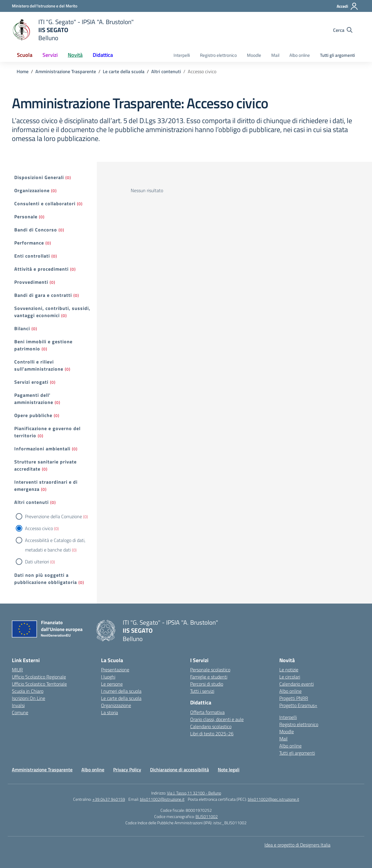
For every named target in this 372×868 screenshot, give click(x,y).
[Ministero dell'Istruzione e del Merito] (45, 6)
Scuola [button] (25, 55)
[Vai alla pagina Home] (23, 71)
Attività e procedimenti (41, 269)
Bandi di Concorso (36, 230)
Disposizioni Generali (39, 177)
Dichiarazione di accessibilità (179, 770)
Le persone (112, 684)
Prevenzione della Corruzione (53, 516)
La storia (109, 712)
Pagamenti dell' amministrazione (34, 399)
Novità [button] (75, 55)
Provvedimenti (31, 282)
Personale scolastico (210, 670)
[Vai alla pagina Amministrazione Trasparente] (66, 71)
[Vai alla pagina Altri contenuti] (166, 71)
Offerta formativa (207, 712)
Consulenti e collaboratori (45, 203)
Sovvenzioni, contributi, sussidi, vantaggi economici (52, 312)
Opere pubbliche (33, 415)
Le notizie (289, 670)
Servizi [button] (50, 55)
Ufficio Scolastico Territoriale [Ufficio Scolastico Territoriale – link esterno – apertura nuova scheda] (39, 684)
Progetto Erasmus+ (298, 705)
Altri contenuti (31, 502)
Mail (275, 55)
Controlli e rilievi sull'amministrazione (39, 365)
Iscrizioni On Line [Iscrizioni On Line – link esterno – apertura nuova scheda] (29, 698)
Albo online (300, 55)
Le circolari (290, 677)
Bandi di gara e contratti (43, 295)
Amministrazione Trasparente (42, 770)
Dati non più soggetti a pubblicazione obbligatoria (46, 579)
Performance (29, 243)
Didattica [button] (103, 55)
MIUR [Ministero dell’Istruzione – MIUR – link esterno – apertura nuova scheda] (17, 670)
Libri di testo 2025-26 (212, 734)
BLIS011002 (207, 816)
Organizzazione (32, 190)
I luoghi (108, 677)
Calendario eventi (297, 684)
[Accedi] (347, 6)
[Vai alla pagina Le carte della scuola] (124, 71)
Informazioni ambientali (42, 449)
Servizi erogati (31, 382)
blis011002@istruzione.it (162, 799)
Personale (26, 217)
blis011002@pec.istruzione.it (274, 799)
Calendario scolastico (211, 726)
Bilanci (22, 328)
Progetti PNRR (294, 698)
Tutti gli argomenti (338, 55)
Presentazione (115, 670)
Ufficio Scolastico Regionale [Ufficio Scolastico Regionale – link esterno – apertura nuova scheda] (39, 677)
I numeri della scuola (121, 691)
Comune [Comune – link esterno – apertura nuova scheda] (20, 712)
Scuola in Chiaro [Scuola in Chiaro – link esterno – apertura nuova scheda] (28, 691)
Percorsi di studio (207, 684)
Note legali (229, 770)
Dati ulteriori (37, 562)
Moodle (254, 55)
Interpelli (182, 55)
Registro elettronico (218, 55)
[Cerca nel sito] (343, 30)
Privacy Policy (127, 770)
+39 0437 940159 (109, 799)
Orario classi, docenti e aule (217, 719)
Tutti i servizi (202, 691)
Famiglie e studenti (209, 677)
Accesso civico (39, 528)
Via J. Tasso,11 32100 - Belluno (194, 793)
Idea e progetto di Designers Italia (297, 845)
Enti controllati (32, 256)
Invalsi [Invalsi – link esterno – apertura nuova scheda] (18, 705)
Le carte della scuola (121, 698)
